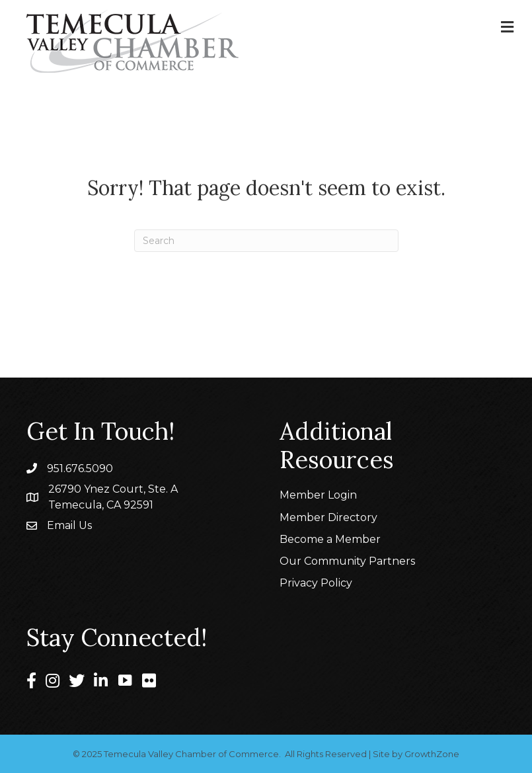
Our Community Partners (347, 561)
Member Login (318, 495)
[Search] (266, 241)
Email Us (69, 525)
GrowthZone (432, 754)
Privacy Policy (316, 583)
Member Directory (328, 517)
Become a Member (330, 539)
